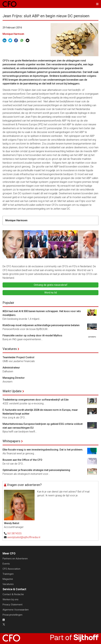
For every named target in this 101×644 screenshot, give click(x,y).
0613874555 (14, 533)
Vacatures (10, 349)
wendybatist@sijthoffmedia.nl (24, 537)
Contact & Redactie (13, 594)
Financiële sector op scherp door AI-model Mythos (32, 335)
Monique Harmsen (13, 34)
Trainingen (8, 574)
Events (6, 564)
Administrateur (11, 368)
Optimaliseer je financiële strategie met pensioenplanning (36, 470)
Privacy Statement (12, 605)
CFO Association (11, 569)
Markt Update (12, 391)
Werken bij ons (10, 599)
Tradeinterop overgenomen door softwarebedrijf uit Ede (36, 400)
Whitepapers (11, 441)
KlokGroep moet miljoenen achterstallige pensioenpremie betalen (41, 325)
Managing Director (14, 378)
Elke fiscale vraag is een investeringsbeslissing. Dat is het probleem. (43, 450)
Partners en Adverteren (15, 559)
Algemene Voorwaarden (16, 610)
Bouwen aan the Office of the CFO (22, 460)
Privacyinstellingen (12, 615)
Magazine (8, 579)
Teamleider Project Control (18, 357)
